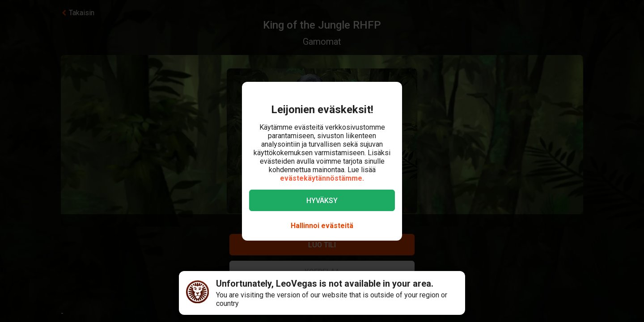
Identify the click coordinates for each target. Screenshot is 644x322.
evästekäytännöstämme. (322, 178)
